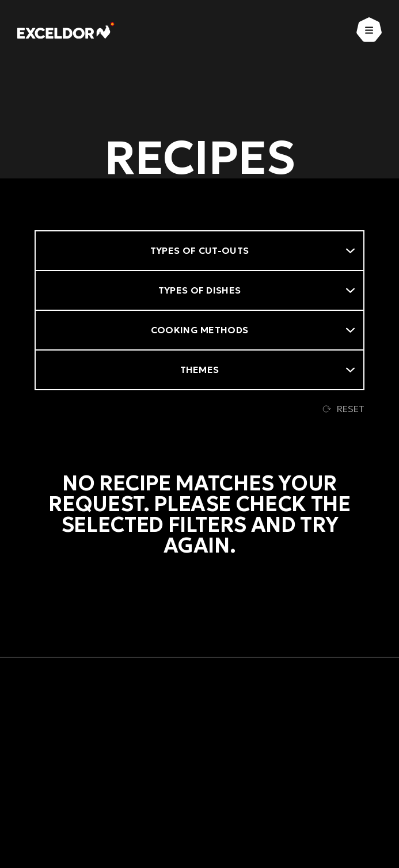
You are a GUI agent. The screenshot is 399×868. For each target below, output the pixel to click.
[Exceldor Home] (66, 30)
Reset (343, 409)
